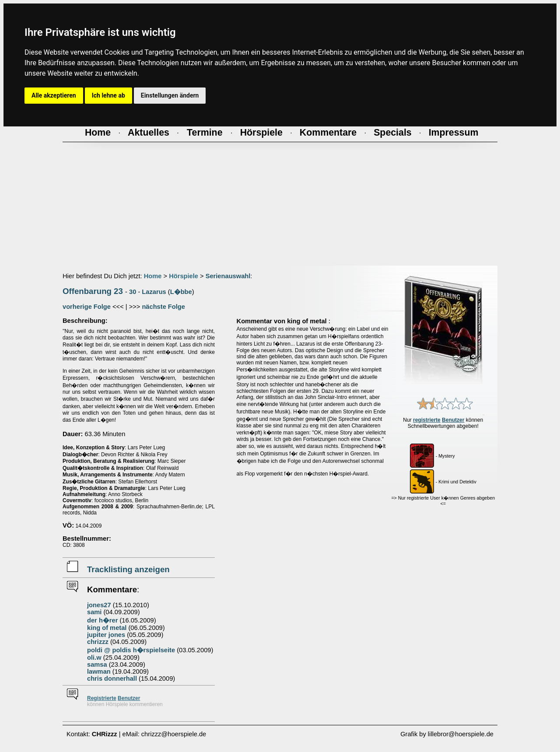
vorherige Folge (87, 307)
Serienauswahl (228, 276)
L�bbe (181, 292)
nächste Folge (163, 307)
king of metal (107, 628)
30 (133, 292)
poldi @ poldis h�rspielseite (131, 650)
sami (94, 612)
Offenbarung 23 (93, 291)
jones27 (99, 605)
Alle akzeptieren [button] (54, 95)
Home (153, 276)
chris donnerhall (112, 679)
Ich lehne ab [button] (108, 95)
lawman (99, 672)
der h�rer (102, 620)
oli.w (94, 658)
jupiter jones (106, 635)
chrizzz (98, 642)
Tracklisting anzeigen (128, 569)
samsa (97, 665)
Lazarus (154, 292)
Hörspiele (184, 276)
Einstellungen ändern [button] (170, 95)
